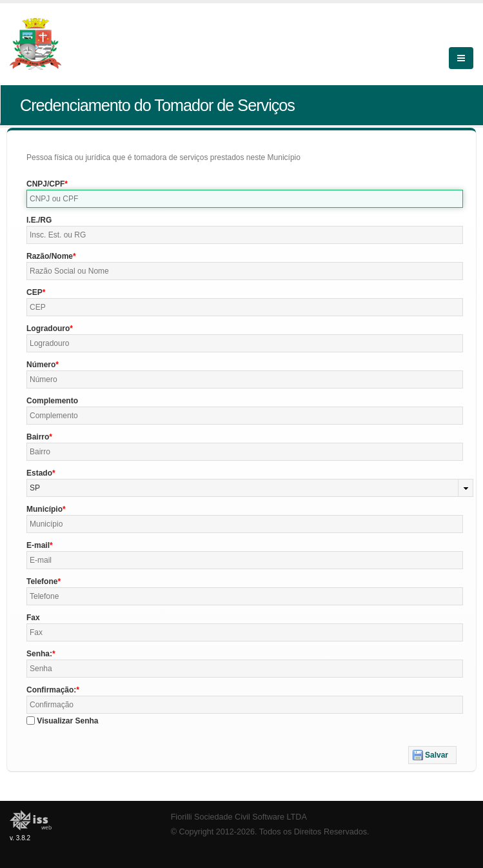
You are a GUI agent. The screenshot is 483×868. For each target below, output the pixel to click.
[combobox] (250, 488)
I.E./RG (39, 220)
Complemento (52, 401)
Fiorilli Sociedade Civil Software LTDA (239, 817)
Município (44, 509)
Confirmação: (51, 690)
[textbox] (245, 199)
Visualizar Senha (67, 721)
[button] (432, 755)
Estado (39, 473)
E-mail (38, 545)
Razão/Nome (50, 256)
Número (41, 365)
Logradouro (48, 328)
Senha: (39, 654)
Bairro (38, 437)
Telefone (42, 581)
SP (35, 488)
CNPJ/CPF (45, 184)
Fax (33, 618)
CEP (34, 292)
